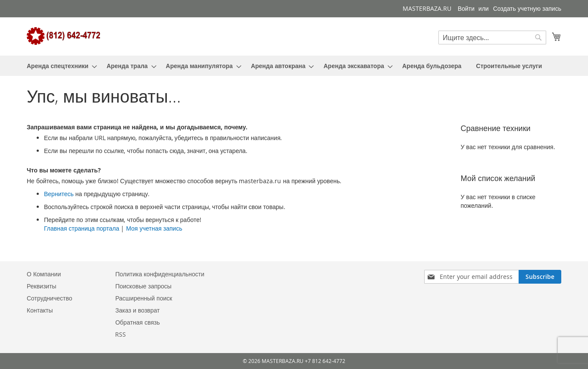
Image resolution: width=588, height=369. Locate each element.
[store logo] (63, 36)
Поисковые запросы (143, 286)
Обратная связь (137, 322)
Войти (466, 8)
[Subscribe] (540, 277)
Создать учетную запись (527, 8)
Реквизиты (42, 286)
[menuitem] (59, 66)
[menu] (294, 66)
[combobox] (492, 38)
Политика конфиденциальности (160, 274)
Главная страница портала (81, 228)
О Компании (44, 274)
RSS (120, 334)
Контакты (40, 310)
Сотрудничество (49, 298)
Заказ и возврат (137, 310)
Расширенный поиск (144, 298)
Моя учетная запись (154, 228)
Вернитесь (59, 194)
